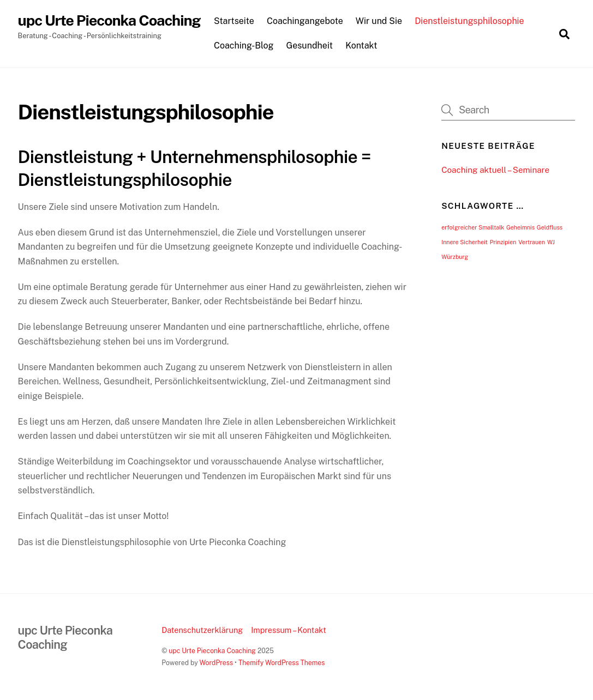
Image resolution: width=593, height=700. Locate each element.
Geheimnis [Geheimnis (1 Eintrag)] (520, 227)
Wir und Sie (379, 21)
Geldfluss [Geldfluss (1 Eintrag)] (550, 227)
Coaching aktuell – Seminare (495, 170)
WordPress (216, 663)
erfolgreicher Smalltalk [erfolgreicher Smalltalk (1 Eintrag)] (473, 227)
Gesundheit (310, 46)
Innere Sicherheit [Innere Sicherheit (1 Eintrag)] (465, 242)
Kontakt (361, 46)
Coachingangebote (305, 21)
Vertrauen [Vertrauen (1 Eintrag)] (532, 242)
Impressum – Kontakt (289, 630)
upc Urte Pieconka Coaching (212, 651)
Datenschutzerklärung (202, 630)
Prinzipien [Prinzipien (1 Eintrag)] (503, 242)
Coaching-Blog (244, 46)
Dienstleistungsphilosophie (469, 21)
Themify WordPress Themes (282, 663)
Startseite (234, 21)
